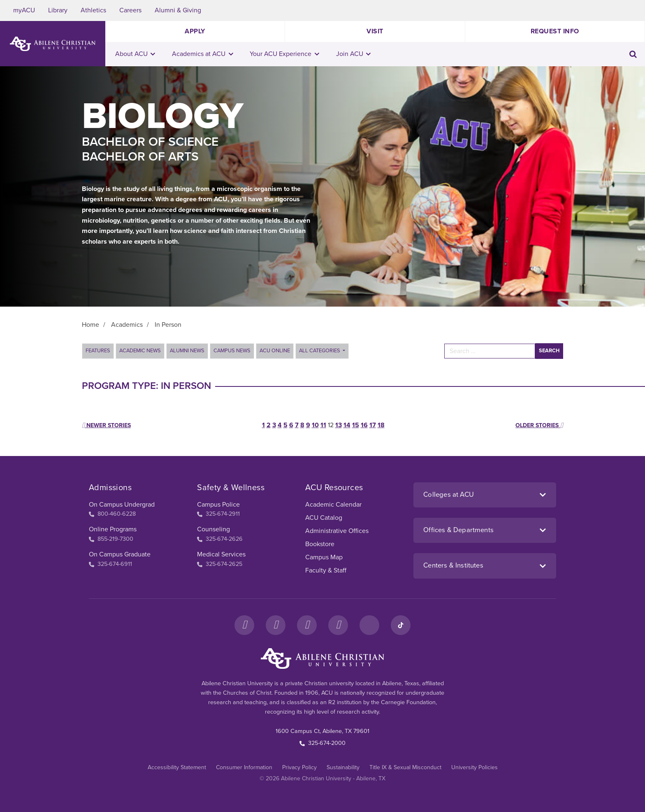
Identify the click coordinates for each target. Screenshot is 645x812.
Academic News (140, 351)
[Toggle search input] (633, 54)
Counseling (213, 529)
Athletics (93, 10)
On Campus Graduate (120, 554)
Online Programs (113, 529)
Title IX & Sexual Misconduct (405, 767)
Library (58, 10)
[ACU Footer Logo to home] (322, 658)
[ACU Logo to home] (53, 44)
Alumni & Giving (178, 10)
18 (381, 425)
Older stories (539, 425)
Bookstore (320, 544)
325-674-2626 (220, 539)
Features (98, 351)
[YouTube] (338, 625)
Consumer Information (244, 767)
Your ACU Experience (284, 54)
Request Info (555, 31)
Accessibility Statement (177, 767)
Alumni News (187, 351)
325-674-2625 (220, 564)
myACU (24, 10)
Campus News (232, 351)
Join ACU (354, 54)
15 (356, 425)
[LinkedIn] (369, 625)
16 (364, 425)
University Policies (474, 767)
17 (373, 425)
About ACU (135, 54)
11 (323, 425)
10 (315, 425)
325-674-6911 (110, 564)
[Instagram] (276, 625)
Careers (130, 10)
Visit (375, 31)
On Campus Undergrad (122, 505)
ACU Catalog (324, 518)
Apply (195, 31)
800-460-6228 (112, 514)
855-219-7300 (111, 539)
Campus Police (218, 505)
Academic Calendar (333, 505)
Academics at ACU (203, 54)
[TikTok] (401, 625)
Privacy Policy (299, 767)
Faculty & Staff (326, 570)
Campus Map (324, 557)
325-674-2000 (322, 743)
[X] (307, 625)
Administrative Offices (337, 531)
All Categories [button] (320, 351)
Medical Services (221, 554)
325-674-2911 (218, 514)
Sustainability (343, 767)
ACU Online (275, 351)
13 (339, 425)
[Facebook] (244, 625)
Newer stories (106, 425)
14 (347, 425)
